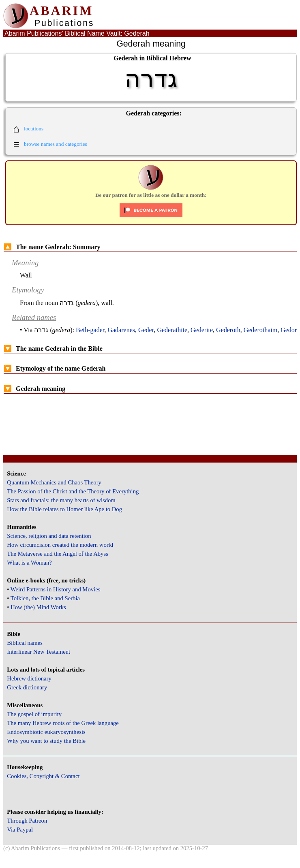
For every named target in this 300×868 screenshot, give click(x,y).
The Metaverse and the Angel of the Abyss (58, 554)
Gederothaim (261, 330)
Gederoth (228, 330)
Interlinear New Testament (39, 652)
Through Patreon (27, 821)
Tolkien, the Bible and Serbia (45, 598)
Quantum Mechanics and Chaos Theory (54, 482)
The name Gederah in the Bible (53, 349)
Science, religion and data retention (49, 536)
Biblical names (25, 643)
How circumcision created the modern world (60, 545)
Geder (146, 330)
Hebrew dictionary (29, 678)
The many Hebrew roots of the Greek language (63, 723)
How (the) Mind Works (38, 607)
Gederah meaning (34, 389)
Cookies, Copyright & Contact (43, 776)
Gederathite (172, 330)
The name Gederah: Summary (52, 247)
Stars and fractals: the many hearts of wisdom (61, 500)
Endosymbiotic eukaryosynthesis (46, 732)
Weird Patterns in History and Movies (55, 589)
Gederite (202, 330)
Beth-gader (90, 330)
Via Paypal (20, 830)
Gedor (289, 330)
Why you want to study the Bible (46, 741)
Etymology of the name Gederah (55, 368)
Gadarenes (121, 330)
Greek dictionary (27, 687)
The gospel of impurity (34, 714)
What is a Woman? (29, 563)
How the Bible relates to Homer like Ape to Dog (64, 509)
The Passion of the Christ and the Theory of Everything (73, 491)
